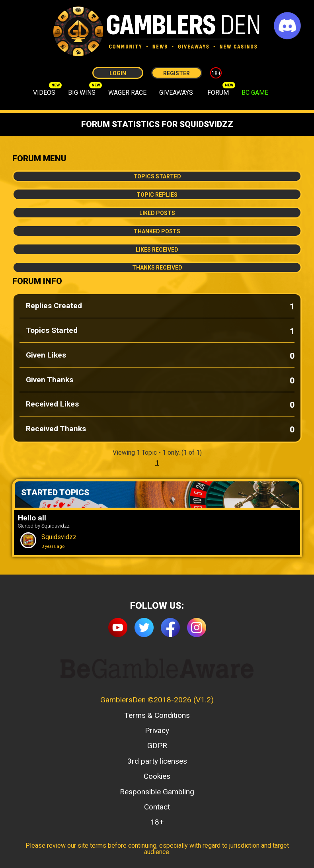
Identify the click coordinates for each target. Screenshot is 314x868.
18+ (216, 73)
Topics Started (157, 176)
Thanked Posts (157, 231)
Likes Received (157, 250)
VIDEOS (44, 93)
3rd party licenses (157, 761)
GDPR (157, 746)
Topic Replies (157, 195)
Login (118, 73)
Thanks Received (157, 268)
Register (177, 73)
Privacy (157, 730)
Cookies (157, 776)
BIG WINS (82, 93)
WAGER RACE (127, 93)
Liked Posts (157, 213)
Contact (157, 807)
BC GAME (255, 93)
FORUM (218, 93)
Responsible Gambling (157, 792)
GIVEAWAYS (176, 93)
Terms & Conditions (157, 715)
